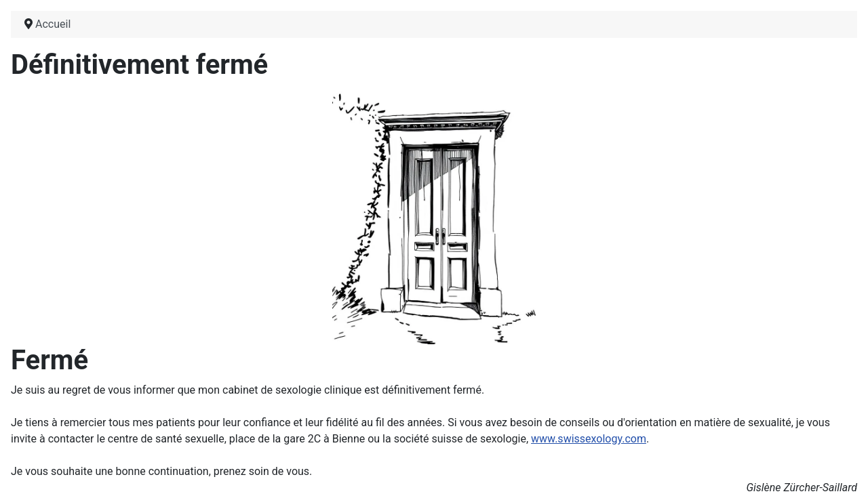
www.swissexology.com (589, 439)
